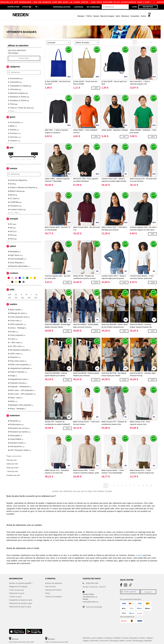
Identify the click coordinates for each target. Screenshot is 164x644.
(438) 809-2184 (92, 578)
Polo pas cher (12, 455)
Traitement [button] (15, 410)
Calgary (86, 635)
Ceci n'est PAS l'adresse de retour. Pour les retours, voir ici (26, 642)
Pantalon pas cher (13, 470)
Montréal (86, 633)
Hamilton (117, 633)
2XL (9, 292)
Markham (148, 635)
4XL (23, 292)
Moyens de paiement (54, 578)
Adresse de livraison (53, 585)
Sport (118, 16)
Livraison (79, 7)
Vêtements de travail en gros (21, 598)
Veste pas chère (12, 462)
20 (147, 480)
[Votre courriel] (130, 586)
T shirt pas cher (12, 466)
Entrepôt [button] (14, 213)
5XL (29, 292)
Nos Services (50, 581)
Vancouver (104, 635)
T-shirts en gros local (17, 585)
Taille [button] (12, 284)
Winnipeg (114, 635)
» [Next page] (155, 37)
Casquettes (135, 16)
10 (143, 480)
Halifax (122, 635)
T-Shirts (89, 16)
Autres (143, 16)
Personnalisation (62, 7)
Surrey (129, 635)
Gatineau (108, 633)
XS (16, 289)
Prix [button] (12, 142)
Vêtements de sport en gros (20, 601)
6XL (36, 292)
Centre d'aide (13, 7)
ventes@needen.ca (90, 596)
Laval (93, 633)
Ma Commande (93, 7)
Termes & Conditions (54, 591)
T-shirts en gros (15, 591)
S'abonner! (148, 587)
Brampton (134, 633)
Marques (81, 16)
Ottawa (149, 633)
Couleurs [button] (14, 268)
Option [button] (13, 241)
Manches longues (107, 16)
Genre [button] (13, 112)
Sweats (96, 16)
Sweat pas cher (12, 458)
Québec (100, 633)
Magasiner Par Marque (18, 581)
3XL (16, 292)
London (142, 633)
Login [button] (134, 7)
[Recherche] (115, 7)
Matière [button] (13, 299)
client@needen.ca (90, 591)
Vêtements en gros (17, 588)
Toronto (125, 633)
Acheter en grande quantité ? (21, 578)
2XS (10, 289)
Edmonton (95, 635)
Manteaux (125, 16)
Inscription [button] (148, 7)
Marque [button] (13, 163)
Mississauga (138, 635)
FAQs (47, 588)
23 (151, 37)
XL (37, 289)
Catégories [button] (15, 61)
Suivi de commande (94, 602)
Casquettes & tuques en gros (21, 595)
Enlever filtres (24, 53)
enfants (139, 550)
